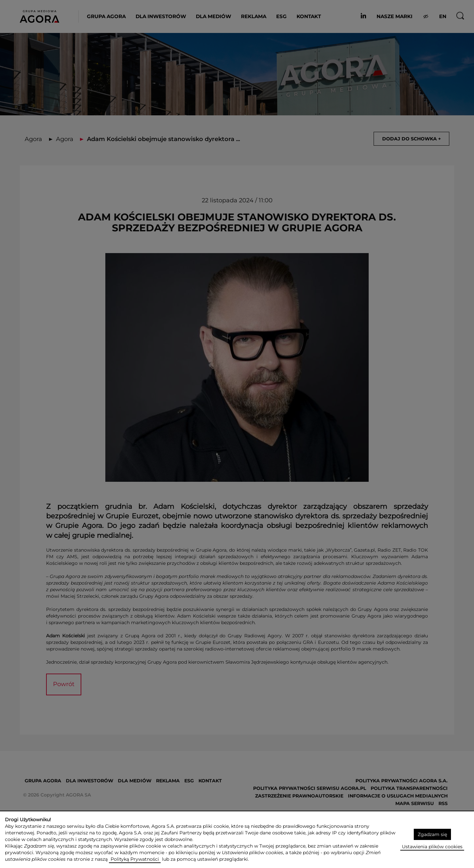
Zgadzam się (432, 834)
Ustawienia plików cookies (432, 847)
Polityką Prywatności (135, 859)
